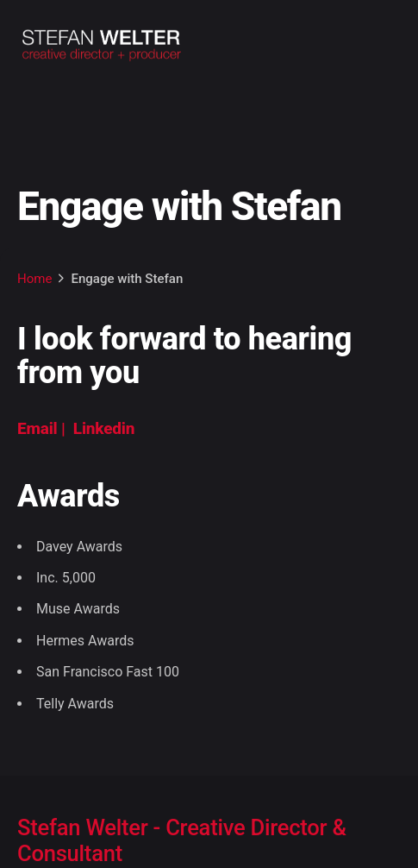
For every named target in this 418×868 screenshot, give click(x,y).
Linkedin (104, 428)
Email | (43, 428)
